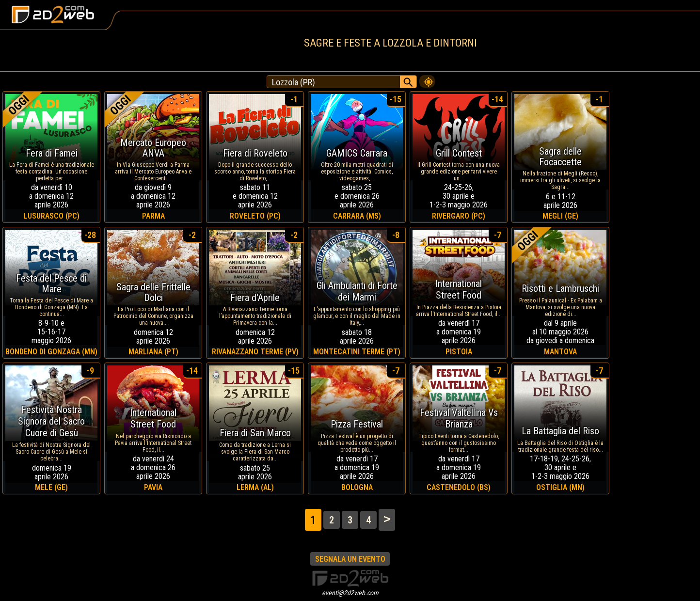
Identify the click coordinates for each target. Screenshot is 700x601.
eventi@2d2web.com (350, 593)
